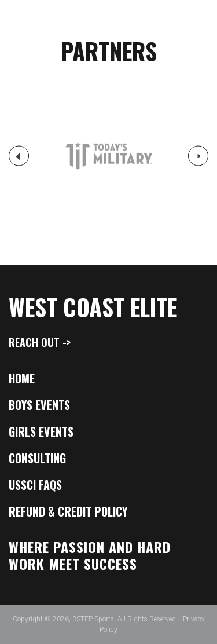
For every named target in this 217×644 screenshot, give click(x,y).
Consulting (37, 458)
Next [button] (198, 159)
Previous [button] (19, 160)
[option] (108, 156)
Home (22, 378)
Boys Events (39, 405)
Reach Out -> (40, 342)
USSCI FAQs (35, 485)
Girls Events (41, 431)
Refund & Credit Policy (68, 511)
